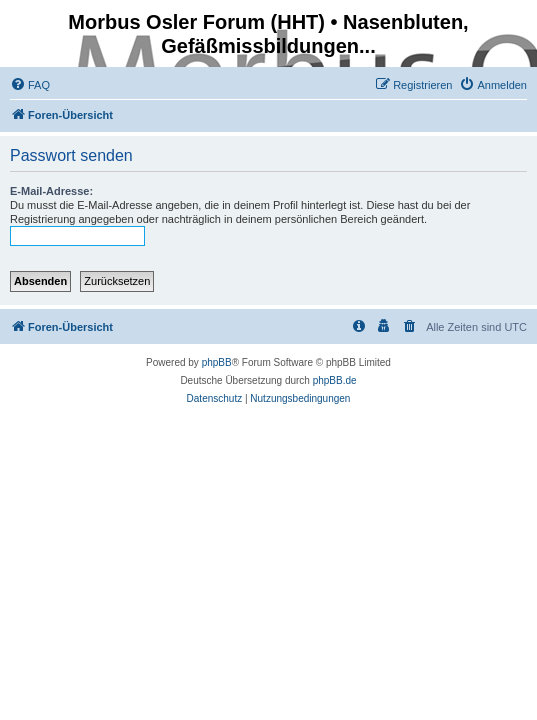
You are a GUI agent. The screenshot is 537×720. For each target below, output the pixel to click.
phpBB (217, 362)
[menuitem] (30, 85)
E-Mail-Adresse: (51, 191)
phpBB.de (335, 380)
